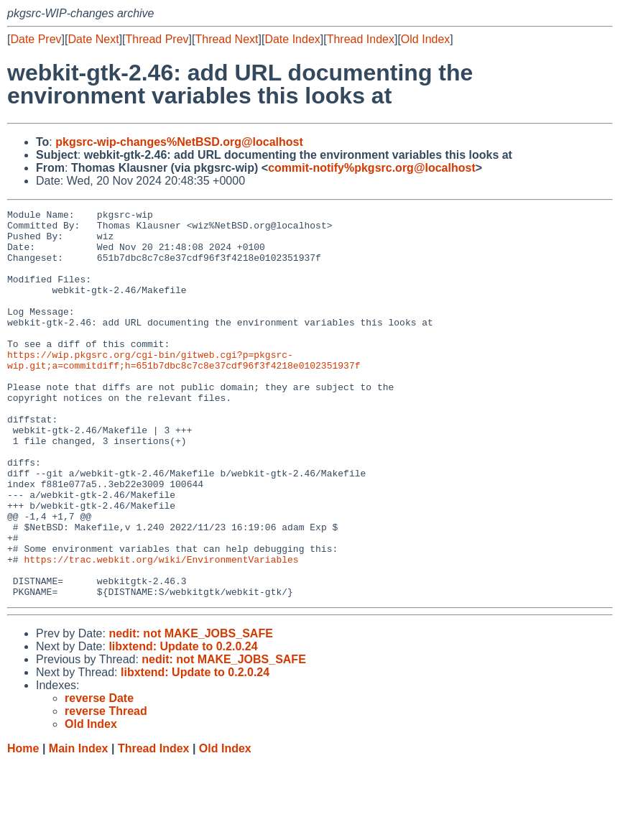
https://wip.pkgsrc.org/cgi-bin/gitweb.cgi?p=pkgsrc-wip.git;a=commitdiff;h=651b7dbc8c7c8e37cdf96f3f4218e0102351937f (184, 391)
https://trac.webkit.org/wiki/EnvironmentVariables (161, 630)
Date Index (292, 39)
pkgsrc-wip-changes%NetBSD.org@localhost (179, 142)
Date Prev (36, 39)
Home (23, 826)
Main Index (79, 826)
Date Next (93, 39)
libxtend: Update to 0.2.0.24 (183, 724)
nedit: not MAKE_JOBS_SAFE (190, 711)
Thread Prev (157, 39)
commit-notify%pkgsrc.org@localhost (372, 168)
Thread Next (226, 39)
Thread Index (361, 39)
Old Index (425, 39)
